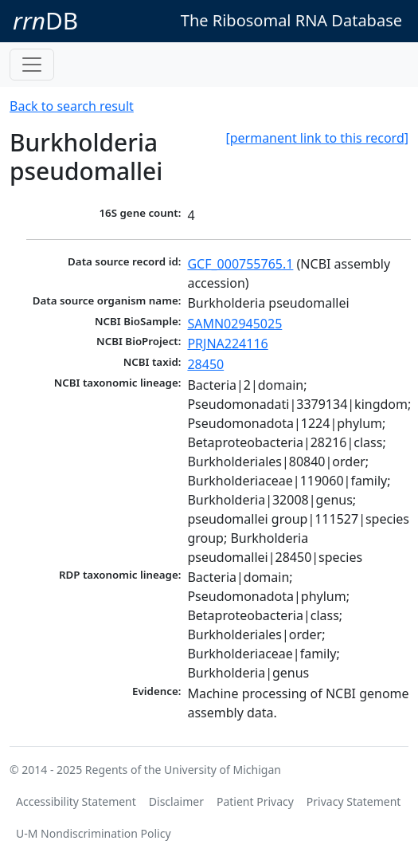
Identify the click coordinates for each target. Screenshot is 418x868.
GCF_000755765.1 (240, 264)
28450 (205, 364)
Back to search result (72, 106)
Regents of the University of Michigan (183, 770)
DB (45, 20)
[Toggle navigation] (32, 65)
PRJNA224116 (227, 344)
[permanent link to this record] (317, 138)
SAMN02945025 (234, 324)
